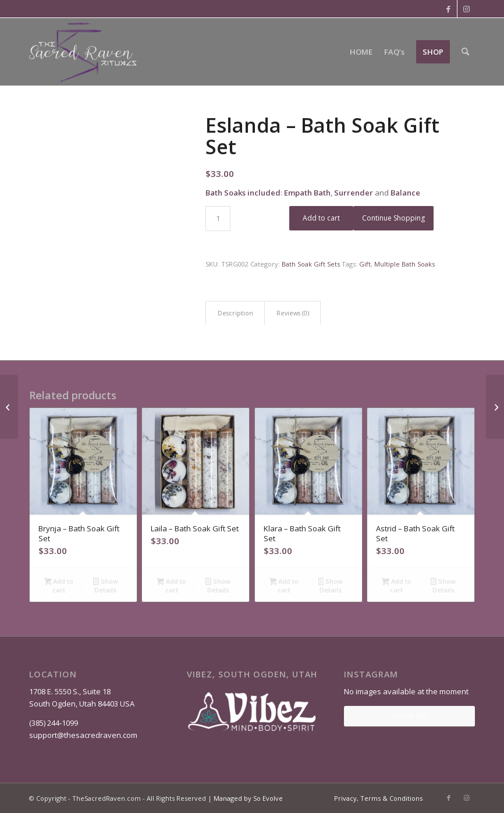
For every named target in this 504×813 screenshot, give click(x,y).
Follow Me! (410, 716)
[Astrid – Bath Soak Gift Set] (9, 407)
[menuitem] (361, 52)
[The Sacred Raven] (84, 52)
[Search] (465, 52)
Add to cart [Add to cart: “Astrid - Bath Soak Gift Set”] (397, 585)
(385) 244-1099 (54, 723)
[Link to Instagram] (466, 9)
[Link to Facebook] (448, 9)
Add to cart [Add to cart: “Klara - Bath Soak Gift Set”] (284, 585)
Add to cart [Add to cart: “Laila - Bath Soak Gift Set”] (171, 585)
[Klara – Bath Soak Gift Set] (495, 407)
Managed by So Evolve (248, 798)
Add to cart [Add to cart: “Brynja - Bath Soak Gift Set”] (59, 585)
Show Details (106, 585)
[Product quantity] (218, 219)
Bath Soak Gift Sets (311, 264)
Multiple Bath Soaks (404, 264)
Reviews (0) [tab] (293, 313)
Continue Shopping (393, 218)
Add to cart (321, 218)
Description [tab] (235, 313)
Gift (365, 264)
